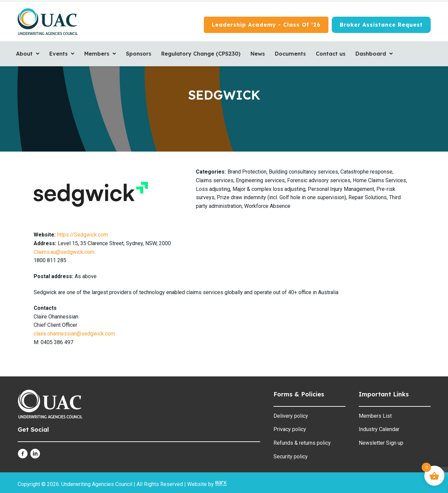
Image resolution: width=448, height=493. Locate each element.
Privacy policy (290, 429)
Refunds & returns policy (302, 443)
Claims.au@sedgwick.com (65, 252)
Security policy (291, 457)
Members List (375, 416)
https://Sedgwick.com (82, 235)
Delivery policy (291, 416)
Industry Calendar (379, 429)
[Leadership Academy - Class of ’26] (266, 25)
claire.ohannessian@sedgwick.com (74, 334)
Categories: (211, 172)
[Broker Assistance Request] (381, 25)
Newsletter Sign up (381, 443)
